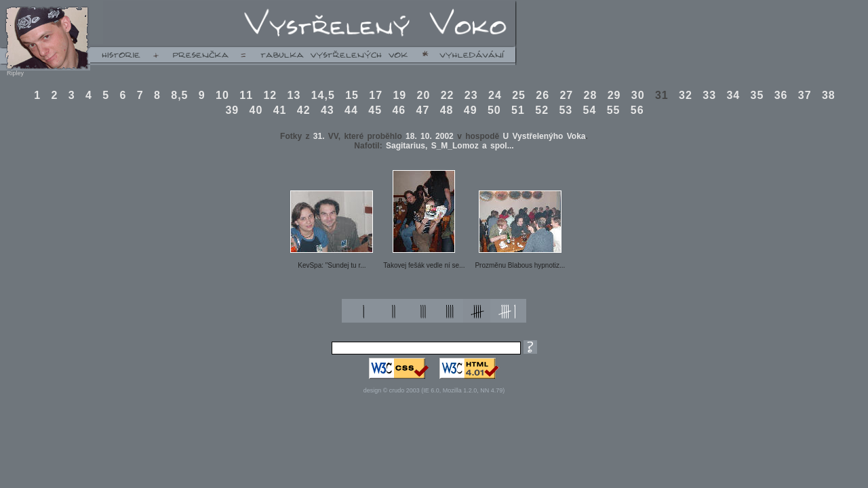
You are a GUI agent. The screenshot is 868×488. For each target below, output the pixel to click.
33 (709, 95)
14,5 (323, 95)
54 (590, 110)
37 (805, 95)
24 (495, 95)
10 (222, 95)
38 (829, 95)
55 (614, 110)
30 (638, 95)
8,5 (179, 95)
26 (542, 95)
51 (518, 110)
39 (232, 110)
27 (566, 95)
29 (614, 95)
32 (686, 95)
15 (352, 95)
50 (494, 110)
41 (280, 110)
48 (447, 110)
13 (294, 95)
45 (375, 110)
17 (376, 95)
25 (519, 95)
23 (471, 95)
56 (637, 110)
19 (399, 95)
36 (781, 95)
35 (757, 95)
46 (399, 110)
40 (256, 110)
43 (328, 110)
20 (424, 95)
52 (542, 110)
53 (566, 110)
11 (246, 95)
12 (270, 95)
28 (591, 95)
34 (733, 95)
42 (304, 110)
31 (662, 95)
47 (423, 110)
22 (448, 95)
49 (471, 110)
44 (351, 110)
